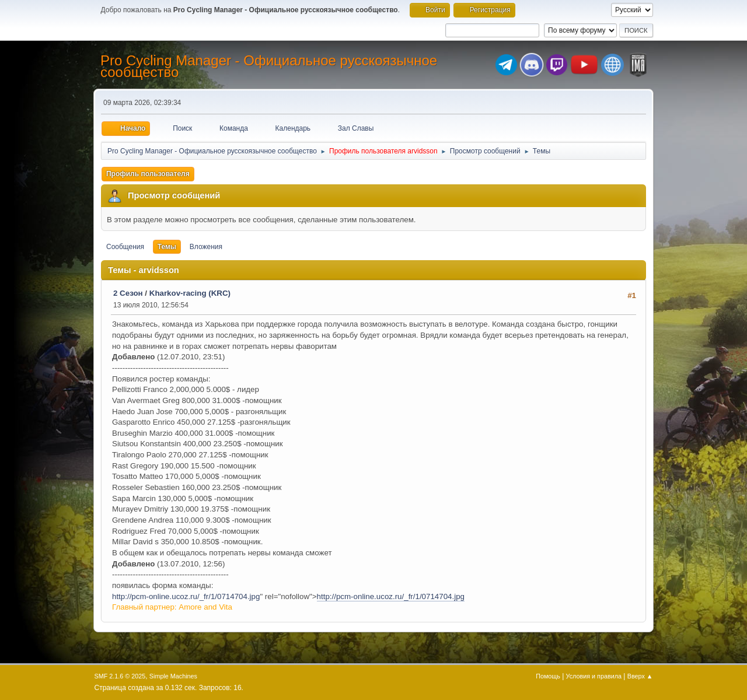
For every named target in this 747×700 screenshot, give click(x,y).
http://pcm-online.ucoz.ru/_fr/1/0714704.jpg (186, 596)
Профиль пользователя (148, 174)
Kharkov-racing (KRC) (190, 293)
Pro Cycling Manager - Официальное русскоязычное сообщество (269, 66)
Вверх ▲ (640, 676)
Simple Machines (173, 676)
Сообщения (125, 247)
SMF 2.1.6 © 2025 (120, 676)
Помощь (548, 676)
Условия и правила (594, 676)
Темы (167, 247)
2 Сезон (128, 293)
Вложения (206, 247)
